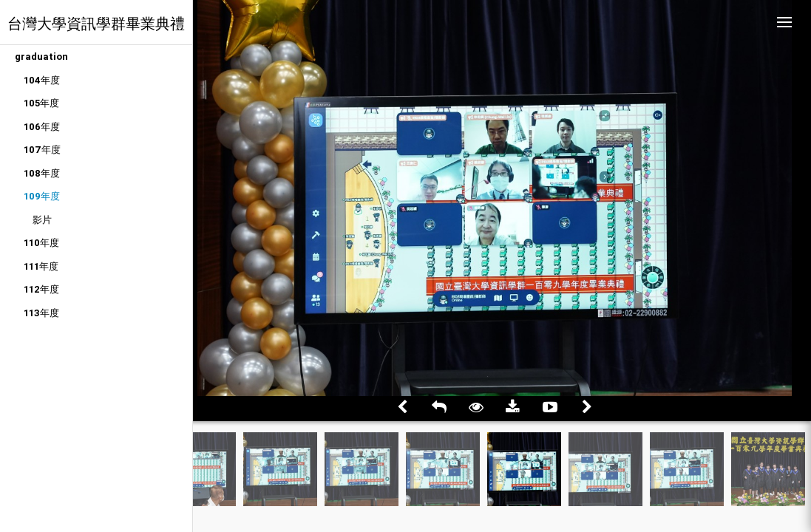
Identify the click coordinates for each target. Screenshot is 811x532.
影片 (42, 220)
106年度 (42, 127)
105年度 (41, 103)
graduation (41, 57)
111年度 (41, 266)
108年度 (42, 173)
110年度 (41, 243)
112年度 (41, 289)
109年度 (42, 196)
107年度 (42, 150)
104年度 (42, 80)
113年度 (41, 313)
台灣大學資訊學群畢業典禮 (96, 23)
